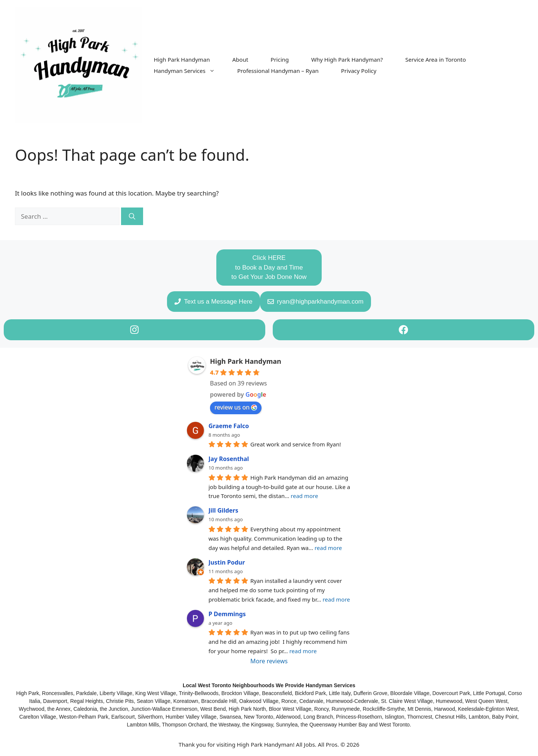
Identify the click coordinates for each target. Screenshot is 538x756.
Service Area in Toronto (436, 59)
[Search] (132, 216)
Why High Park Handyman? (347, 59)
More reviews (269, 661)
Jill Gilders (223, 510)
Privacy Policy (359, 71)
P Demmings (227, 614)
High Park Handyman (182, 59)
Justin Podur (227, 562)
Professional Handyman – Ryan (278, 71)
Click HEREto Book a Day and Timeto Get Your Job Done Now (269, 267)
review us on (236, 407)
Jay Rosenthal (229, 459)
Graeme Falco (229, 426)
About (240, 59)
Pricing (280, 59)
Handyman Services (190, 71)
